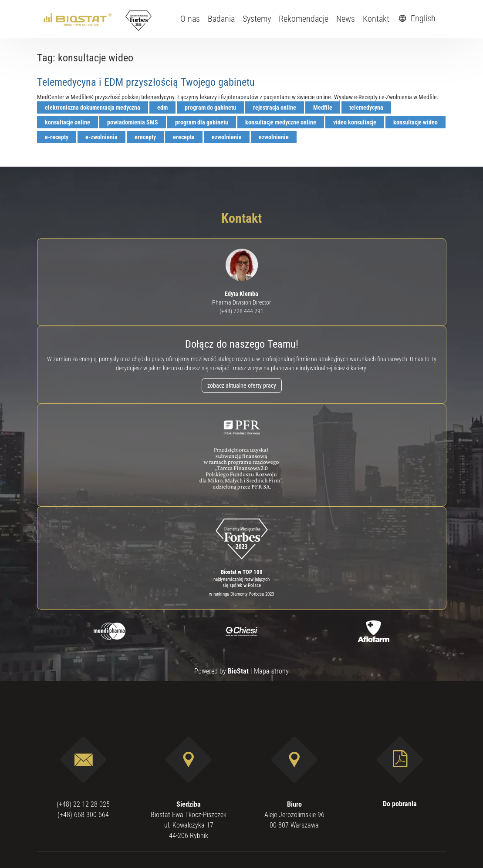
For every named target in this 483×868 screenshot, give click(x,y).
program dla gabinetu (202, 122)
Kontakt (376, 19)
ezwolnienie (274, 137)
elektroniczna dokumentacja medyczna (93, 107)
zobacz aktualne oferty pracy (242, 385)
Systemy (257, 19)
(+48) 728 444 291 (241, 311)
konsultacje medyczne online (281, 122)
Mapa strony (271, 671)
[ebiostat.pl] (78, 19)
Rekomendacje (304, 19)
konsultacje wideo (415, 122)
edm (162, 107)
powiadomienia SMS (133, 122)
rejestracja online (275, 107)
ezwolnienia (227, 137)
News (346, 19)
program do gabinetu (210, 107)
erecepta (184, 137)
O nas (190, 19)
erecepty (145, 137)
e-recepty (57, 137)
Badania (221, 19)
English (416, 18)
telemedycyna (366, 107)
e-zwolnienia (101, 137)
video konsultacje (355, 122)
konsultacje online (68, 122)
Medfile (323, 107)
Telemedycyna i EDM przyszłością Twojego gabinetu (146, 82)
